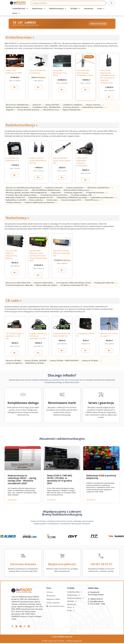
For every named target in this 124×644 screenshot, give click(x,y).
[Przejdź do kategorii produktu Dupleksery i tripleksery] (74, 105)
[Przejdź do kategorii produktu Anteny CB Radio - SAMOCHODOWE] (66, 361)
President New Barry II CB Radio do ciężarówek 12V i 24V (38, 337)
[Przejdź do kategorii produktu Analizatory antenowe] (55, 188)
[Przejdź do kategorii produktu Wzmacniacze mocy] (52, 110)
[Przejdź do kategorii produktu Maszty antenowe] (95, 105)
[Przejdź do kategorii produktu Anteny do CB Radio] (91, 361)
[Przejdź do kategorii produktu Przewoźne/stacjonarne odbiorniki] (20, 286)
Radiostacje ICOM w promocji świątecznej (101, 477)
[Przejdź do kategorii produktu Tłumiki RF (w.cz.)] (93, 200)
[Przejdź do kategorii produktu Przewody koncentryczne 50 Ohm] (55, 196)
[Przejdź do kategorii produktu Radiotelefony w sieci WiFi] (17, 200)
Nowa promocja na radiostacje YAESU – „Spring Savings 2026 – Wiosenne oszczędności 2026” (22, 480)
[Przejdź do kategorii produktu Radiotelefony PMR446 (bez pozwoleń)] (73, 198)
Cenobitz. (61, 642)
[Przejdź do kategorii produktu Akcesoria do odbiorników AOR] (19, 283)
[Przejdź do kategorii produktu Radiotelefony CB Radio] (36, 364)
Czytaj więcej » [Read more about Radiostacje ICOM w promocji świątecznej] (91, 500)
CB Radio (75, 9)
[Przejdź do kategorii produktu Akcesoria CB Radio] (15, 361)
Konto (16, 13)
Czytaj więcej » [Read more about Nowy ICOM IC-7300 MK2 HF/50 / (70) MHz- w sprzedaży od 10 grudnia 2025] (52, 500)
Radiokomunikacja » (22, 126)
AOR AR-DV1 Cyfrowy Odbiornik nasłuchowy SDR (62, 254)
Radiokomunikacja (58, 9)
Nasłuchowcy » (17, 218)
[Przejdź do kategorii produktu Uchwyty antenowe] (15, 203)
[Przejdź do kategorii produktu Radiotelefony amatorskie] (94, 108)
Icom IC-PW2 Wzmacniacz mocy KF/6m (60, 74)
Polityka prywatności (74, 642)
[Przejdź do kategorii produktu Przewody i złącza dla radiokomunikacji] (23, 196)
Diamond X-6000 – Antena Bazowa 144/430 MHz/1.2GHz (85, 74)
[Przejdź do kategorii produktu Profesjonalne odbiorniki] (105, 283)
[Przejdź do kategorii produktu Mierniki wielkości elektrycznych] (78, 191)
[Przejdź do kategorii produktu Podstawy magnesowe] (75, 193)
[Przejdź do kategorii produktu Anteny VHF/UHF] (54, 105)
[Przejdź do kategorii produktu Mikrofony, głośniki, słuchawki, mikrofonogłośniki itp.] (28, 193)
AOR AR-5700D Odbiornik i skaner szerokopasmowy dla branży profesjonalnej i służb (38, 256)
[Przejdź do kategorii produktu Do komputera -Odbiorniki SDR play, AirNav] (75, 283)
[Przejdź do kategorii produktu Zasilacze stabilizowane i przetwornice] (41, 203)
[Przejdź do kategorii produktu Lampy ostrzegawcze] (15, 364)
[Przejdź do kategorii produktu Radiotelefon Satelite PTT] (16, 198)
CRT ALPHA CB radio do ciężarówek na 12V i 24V (15, 337)
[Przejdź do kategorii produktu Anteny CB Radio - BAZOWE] (37, 361)
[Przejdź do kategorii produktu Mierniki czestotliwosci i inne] (18, 191)
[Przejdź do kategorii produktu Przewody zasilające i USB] (83, 196)
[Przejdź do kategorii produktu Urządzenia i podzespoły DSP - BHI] (75, 286)
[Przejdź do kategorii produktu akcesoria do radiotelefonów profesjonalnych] (25, 188)
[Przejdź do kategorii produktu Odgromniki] (57, 193)
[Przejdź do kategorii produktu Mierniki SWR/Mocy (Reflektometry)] (47, 191)
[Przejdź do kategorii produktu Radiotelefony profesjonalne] (103, 198)
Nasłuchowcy (39, 9)
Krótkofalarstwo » (20, 38)
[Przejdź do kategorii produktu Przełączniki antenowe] (96, 193)
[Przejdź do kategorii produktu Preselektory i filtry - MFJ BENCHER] (47, 108)
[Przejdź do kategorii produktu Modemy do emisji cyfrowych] (19, 108)
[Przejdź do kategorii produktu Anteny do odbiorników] (45, 283)
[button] (15, 88)
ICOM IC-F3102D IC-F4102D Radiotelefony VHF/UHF (38, 161)
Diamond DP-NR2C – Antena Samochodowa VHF (62, 161)
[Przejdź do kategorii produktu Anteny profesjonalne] (76, 188)
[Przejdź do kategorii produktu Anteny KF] (39, 105)
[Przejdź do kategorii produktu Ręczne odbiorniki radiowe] (48, 286)
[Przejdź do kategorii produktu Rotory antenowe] (37, 200)
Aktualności (89, 9)
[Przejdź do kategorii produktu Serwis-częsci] (53, 200)
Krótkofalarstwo (20, 9)
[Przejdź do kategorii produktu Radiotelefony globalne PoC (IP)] (42, 198)
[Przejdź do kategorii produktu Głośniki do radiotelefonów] (99, 188)
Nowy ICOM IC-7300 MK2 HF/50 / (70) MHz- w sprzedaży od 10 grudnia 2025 (60, 480)
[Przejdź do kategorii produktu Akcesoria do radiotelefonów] (19, 105)
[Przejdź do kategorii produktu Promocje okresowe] (72, 108)
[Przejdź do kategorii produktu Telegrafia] (11, 110)
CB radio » (14, 301)
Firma (101, 9)
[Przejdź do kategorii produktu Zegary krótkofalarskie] (72, 110)
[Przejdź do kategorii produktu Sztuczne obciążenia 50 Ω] (73, 200)
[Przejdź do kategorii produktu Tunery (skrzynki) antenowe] (30, 110)
